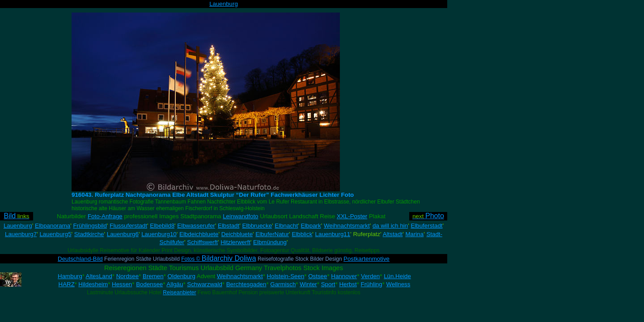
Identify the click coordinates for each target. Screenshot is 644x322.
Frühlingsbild (90, 226)
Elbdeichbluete (199, 234)
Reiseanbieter (179, 292)
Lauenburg (224, 4)
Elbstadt (229, 226)
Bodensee (149, 284)
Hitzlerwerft (235, 242)
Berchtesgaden (246, 284)
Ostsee (318, 276)
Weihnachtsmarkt (347, 226)
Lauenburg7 (21, 234)
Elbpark (311, 226)
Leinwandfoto (240, 216)
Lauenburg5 (55, 234)
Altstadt (393, 234)
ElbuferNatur (272, 234)
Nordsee (127, 276)
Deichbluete (237, 234)
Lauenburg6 (123, 234)
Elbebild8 (162, 226)
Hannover (344, 276)
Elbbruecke (257, 226)
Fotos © (218, 259)
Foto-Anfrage (105, 216)
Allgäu (175, 284)
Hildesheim (93, 284)
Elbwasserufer (196, 226)
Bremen (153, 276)
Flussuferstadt (128, 226)
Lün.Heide (397, 276)
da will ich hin (390, 226)
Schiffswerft (202, 242)
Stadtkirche (89, 234)
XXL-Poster (352, 216)
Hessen (122, 284)
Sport (328, 284)
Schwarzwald (205, 284)
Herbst (348, 284)
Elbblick (302, 234)
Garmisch (283, 284)
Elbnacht (286, 226)
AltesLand (99, 276)
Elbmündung (270, 242)
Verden (370, 276)
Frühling (372, 284)
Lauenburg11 (333, 234)
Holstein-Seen (286, 276)
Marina (414, 234)
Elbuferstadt (426, 226)
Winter (308, 284)
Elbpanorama (53, 226)
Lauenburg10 (159, 234)
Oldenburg (182, 276)
